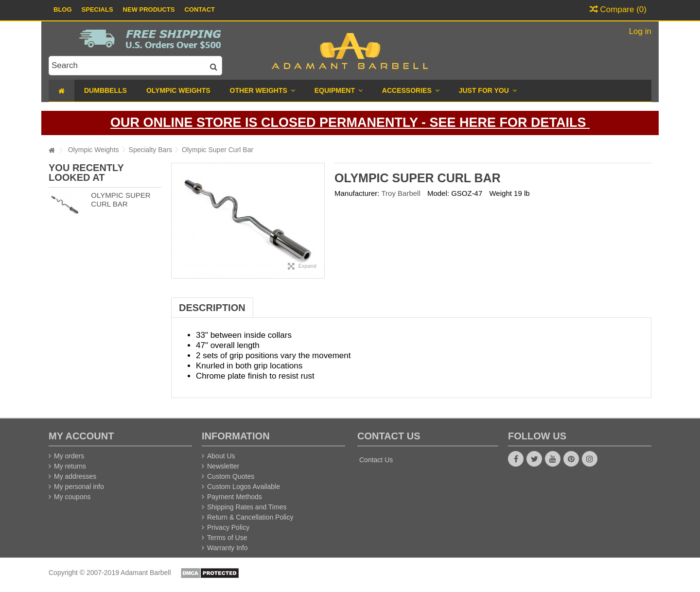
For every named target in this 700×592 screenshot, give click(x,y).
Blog (63, 9)
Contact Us (376, 460)
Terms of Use (227, 538)
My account (81, 436)
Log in (639, 31)
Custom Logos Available (244, 487)
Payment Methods (235, 497)
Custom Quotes (231, 476)
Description (212, 308)
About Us (221, 456)
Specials (97, 9)
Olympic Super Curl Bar (121, 200)
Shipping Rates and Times (247, 507)
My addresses (75, 476)
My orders (69, 456)
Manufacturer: (357, 193)
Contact (200, 9)
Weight (500, 193)
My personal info (79, 487)
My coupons (72, 497)
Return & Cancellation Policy (250, 517)
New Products (149, 9)
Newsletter (223, 466)
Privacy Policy (228, 527)
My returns (70, 466)
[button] (488, 91)
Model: (438, 193)
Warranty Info (227, 548)
